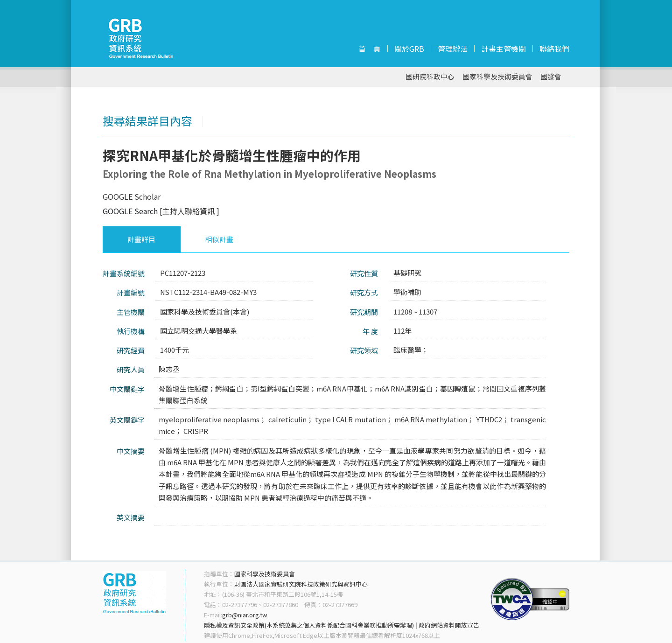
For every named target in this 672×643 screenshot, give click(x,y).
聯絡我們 (554, 49)
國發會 (551, 77)
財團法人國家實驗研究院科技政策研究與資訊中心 (301, 584)
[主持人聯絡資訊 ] (189, 211)
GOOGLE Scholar (132, 196)
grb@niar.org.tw (245, 615)
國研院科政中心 (430, 77)
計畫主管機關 (504, 49)
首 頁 (370, 49)
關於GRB (409, 49)
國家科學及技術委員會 (497, 77)
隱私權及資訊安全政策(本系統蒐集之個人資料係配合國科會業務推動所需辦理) (309, 625)
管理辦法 (453, 49)
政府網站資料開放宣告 (449, 625)
